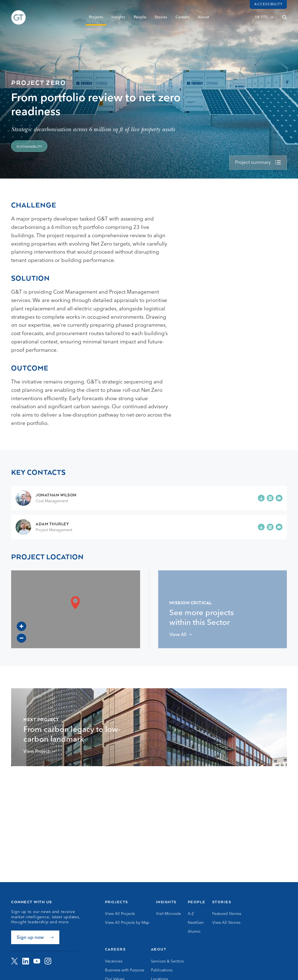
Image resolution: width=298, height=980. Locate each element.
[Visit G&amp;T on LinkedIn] (26, 961)
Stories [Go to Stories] (222, 902)
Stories (161, 21)
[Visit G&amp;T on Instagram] (48, 961)
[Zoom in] (21, 626)
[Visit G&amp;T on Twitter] (14, 961)
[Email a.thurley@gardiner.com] (279, 527)
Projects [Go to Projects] (117, 902)
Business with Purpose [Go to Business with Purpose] (125, 970)
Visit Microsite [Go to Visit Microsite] (168, 914)
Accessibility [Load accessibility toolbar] (268, 4)
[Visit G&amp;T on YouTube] (37, 961)
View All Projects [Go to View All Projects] (120, 914)
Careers (182, 21)
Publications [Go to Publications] (162, 970)
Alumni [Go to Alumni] (194, 932)
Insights (118, 21)
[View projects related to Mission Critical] (181, 635)
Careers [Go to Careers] (115, 949)
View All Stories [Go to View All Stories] (226, 923)
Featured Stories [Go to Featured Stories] (227, 914)
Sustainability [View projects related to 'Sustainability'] (29, 147)
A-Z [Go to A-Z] (191, 914)
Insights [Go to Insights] (166, 902)
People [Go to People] (197, 902)
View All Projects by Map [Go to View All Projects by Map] (127, 923)
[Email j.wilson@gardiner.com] (279, 498)
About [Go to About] (159, 949)
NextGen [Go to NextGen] (196, 923)
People (140, 21)
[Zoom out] (21, 638)
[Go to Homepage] (19, 22)
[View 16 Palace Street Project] (39, 752)
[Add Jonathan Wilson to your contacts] (261, 498)
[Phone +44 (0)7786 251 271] (270, 498)
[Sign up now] (35, 937)
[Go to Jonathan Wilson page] (46, 498)
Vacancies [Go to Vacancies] (114, 961)
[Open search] (285, 21)
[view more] (258, 163)
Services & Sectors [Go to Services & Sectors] (167, 961)
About (203, 21)
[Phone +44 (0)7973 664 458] (270, 527)
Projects (96, 21)
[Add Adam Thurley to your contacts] (261, 527)
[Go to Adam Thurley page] (44, 527)
